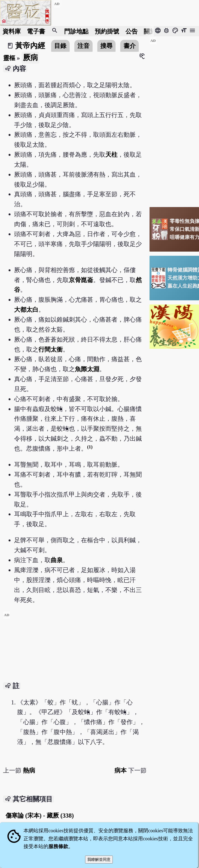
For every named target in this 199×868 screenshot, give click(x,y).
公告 (132, 31)
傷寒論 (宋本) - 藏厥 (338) (40, 816)
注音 (83, 46)
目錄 (60, 46)
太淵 (93, 369)
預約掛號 (107, 31)
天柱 (111, 155)
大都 (20, 310)
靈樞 (9, 58)
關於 (150, 31)
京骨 (75, 280)
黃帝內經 (30, 46)
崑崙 (87, 280)
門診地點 (76, 31)
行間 (44, 349)
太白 (32, 310)
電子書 (36, 31)
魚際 (81, 369)
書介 (130, 46)
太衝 (57, 349)
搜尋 (106, 46)
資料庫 (12, 31)
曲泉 (57, 560)
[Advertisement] (75, 650)
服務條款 (58, 846)
